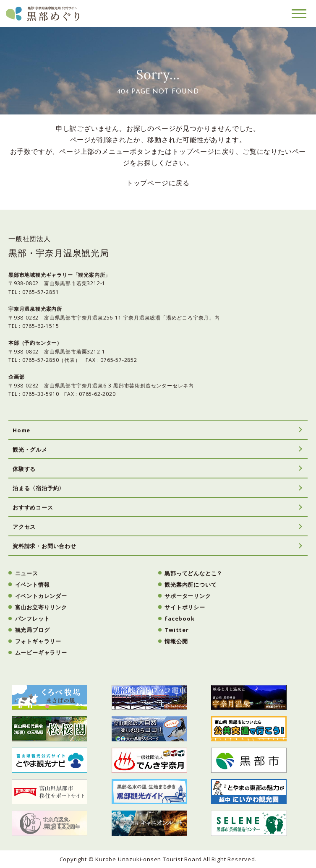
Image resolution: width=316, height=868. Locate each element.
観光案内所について (191, 585)
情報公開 (176, 641)
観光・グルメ (30, 450)
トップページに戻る (158, 183)
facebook (179, 619)
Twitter (177, 630)
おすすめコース (33, 507)
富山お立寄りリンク (41, 607)
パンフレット (33, 619)
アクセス (24, 527)
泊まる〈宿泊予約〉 (39, 488)
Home (21, 430)
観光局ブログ (33, 630)
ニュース (27, 573)
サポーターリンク (188, 596)
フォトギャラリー (38, 641)
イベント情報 (33, 585)
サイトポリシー (185, 607)
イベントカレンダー (41, 596)
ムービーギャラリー (41, 652)
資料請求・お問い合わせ (44, 546)
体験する (24, 469)
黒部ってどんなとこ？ (193, 573)
